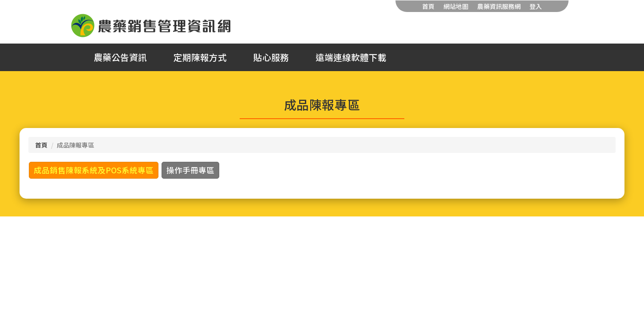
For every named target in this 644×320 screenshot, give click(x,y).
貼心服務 (271, 57)
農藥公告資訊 (120, 57)
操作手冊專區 (190, 170)
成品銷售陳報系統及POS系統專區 (94, 170)
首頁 (428, 6)
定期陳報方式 (200, 57)
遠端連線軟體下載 (351, 57)
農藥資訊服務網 (499, 6)
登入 (536, 6)
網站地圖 (456, 6)
